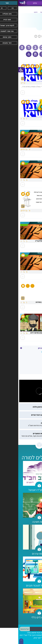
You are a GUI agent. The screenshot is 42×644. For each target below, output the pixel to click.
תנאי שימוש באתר (15, 633)
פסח (38, 366)
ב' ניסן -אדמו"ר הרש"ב (31, 352)
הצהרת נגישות (28, 633)
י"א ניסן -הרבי (35, 356)
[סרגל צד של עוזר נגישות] (3, 70)
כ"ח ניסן (37, 361)
